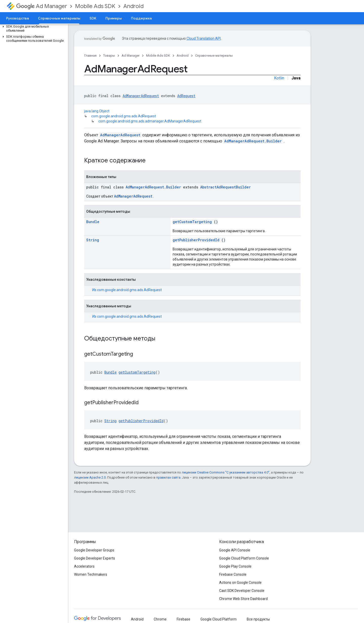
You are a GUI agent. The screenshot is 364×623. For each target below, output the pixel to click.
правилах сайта (168, 477)
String (93, 240)
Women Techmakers (91, 574)
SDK (93, 18)
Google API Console (235, 550)
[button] (33, 29)
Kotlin (279, 78)
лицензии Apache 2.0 (90, 477)
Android (133, 6)
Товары (109, 56)
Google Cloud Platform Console (244, 558)
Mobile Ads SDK (95, 6)
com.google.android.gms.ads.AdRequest (124, 116)
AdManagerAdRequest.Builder (253, 141)
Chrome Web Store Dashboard (243, 599)
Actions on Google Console (240, 583)
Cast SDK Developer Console (242, 591)
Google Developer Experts (95, 558)
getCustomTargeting (192, 222)
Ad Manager (42, 6)
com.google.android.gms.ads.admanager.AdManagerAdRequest (150, 121)
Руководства (17, 18)
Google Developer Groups (94, 550)
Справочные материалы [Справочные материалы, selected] (59, 18)
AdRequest (186, 96)
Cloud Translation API (204, 38)
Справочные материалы (214, 56)
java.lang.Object (97, 111)
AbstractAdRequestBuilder (225, 187)
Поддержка (141, 18)
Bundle (93, 222)
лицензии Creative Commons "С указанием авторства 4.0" (226, 472)
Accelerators (84, 566)
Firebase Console (233, 574)
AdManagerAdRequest (141, 96)
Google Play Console (235, 566)
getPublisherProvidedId (196, 240)
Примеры (114, 18)
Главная (90, 56)
